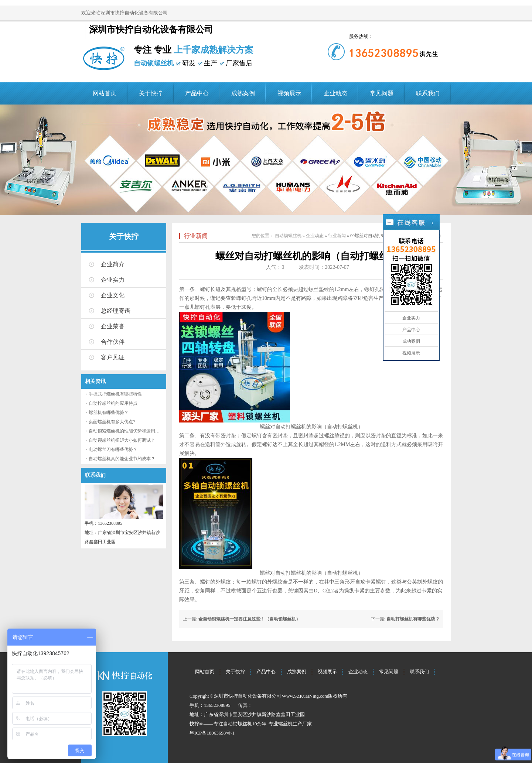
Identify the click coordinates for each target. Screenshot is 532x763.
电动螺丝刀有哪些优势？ (113, 449)
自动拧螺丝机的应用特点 (113, 403)
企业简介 (113, 264)
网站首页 (105, 93)
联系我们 (428, 93)
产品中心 (197, 93)
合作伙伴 (113, 342)
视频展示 (289, 93)
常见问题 (382, 93)
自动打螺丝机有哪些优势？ (413, 619)
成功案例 (411, 341)
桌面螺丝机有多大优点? (112, 422)
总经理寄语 (116, 311)
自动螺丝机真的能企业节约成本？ (122, 459)
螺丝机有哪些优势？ (109, 413)
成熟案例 (243, 93)
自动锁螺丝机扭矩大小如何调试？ (122, 440)
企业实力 (113, 280)
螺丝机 (285, 724)
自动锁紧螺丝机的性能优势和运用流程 (126, 431)
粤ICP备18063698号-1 (212, 733)
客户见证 (113, 357)
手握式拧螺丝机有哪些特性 (115, 394)
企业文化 (113, 295)
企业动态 (335, 93)
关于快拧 (151, 93)
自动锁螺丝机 (288, 236)
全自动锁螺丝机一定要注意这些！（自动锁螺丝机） (249, 619)
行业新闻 (196, 236)
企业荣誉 (113, 326)
